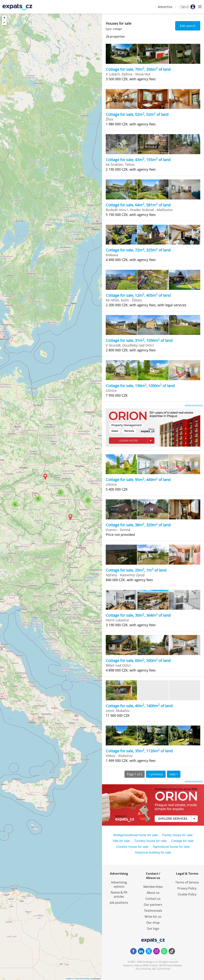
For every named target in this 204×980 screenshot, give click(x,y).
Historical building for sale (153, 852)
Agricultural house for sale (171, 847)
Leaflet (68, 979)
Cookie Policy (187, 894)
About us (153, 893)
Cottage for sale (182, 841)
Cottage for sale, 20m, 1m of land (136, 570)
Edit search (188, 26)
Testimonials (153, 911)
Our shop (153, 923)
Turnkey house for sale (150, 841)
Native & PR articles (119, 894)
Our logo (153, 929)
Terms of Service (187, 882)
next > (174, 774)
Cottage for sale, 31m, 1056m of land (139, 340)
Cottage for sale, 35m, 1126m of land (139, 751)
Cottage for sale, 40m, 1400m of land (139, 706)
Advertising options (119, 884)
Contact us (153, 899)
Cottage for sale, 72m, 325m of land (138, 250)
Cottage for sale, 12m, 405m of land (138, 295)
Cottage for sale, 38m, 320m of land (138, 525)
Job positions (119, 903)
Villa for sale (121, 841)
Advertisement (194, 405)
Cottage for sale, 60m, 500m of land (138, 661)
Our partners (153, 905)
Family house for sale (177, 835)
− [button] (4, 23)
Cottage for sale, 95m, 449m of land (138, 480)
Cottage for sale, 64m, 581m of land (138, 205)
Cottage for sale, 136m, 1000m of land (140, 386)
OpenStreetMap (83, 979)
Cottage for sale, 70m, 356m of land (138, 69)
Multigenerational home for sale (136, 835)
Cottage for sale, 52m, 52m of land (137, 114)
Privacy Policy (187, 888)
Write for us (153, 917)
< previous (156, 774)
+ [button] (4, 18)
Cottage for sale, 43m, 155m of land (138, 160)
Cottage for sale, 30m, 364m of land (138, 615)
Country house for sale (132, 847)
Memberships (153, 887)
